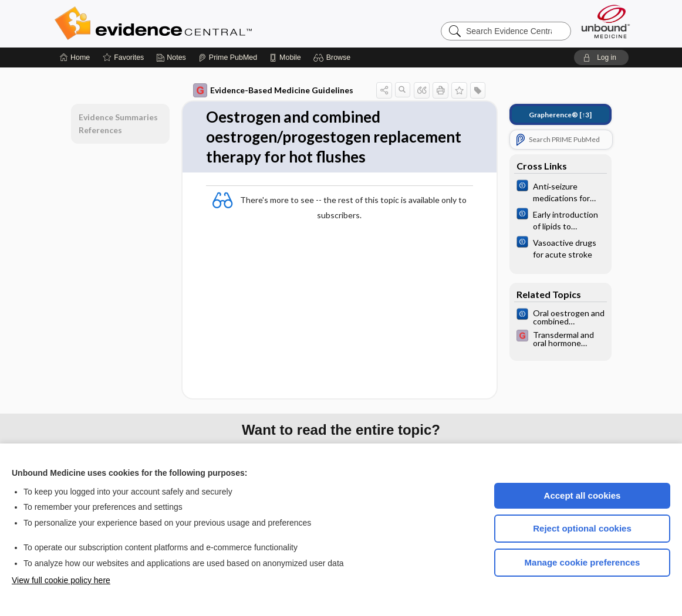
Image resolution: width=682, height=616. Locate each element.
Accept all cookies (583, 495)
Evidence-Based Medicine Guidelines (273, 90)
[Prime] (228, 57)
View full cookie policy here (61, 580)
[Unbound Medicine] (606, 21)
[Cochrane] (561, 191)
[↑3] (560, 115)
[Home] (75, 57)
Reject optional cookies (582, 528)
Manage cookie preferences (583, 562)
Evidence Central (200, 23)
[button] (334, 57)
